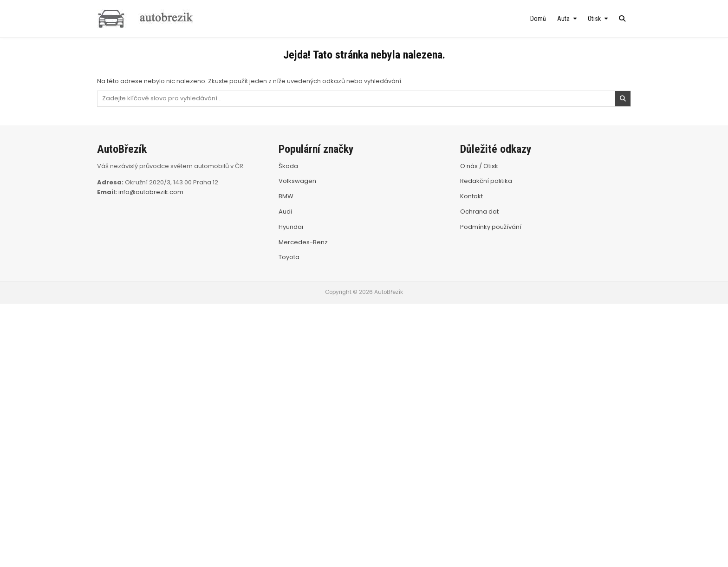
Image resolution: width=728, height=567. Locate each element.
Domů (538, 19)
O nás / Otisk (479, 166)
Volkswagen (297, 181)
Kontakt (471, 196)
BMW (286, 196)
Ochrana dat (479, 212)
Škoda (288, 166)
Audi (285, 212)
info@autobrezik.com (151, 192)
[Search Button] (622, 19)
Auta (563, 19)
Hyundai (291, 227)
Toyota (289, 257)
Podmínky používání (491, 227)
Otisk (594, 19)
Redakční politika (486, 181)
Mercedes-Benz (303, 242)
